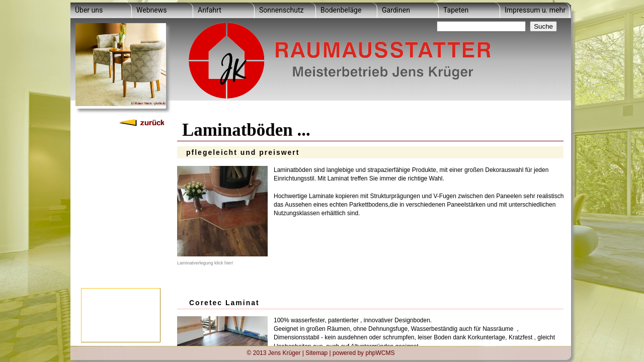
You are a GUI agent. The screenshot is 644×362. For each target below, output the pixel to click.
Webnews (151, 10)
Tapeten (456, 10)
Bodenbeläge (341, 10)
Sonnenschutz (281, 10)
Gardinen (396, 10)
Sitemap (316, 352)
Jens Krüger (285, 352)
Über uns (89, 10)
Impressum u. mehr (535, 10)
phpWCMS (380, 352)
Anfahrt (210, 10)
